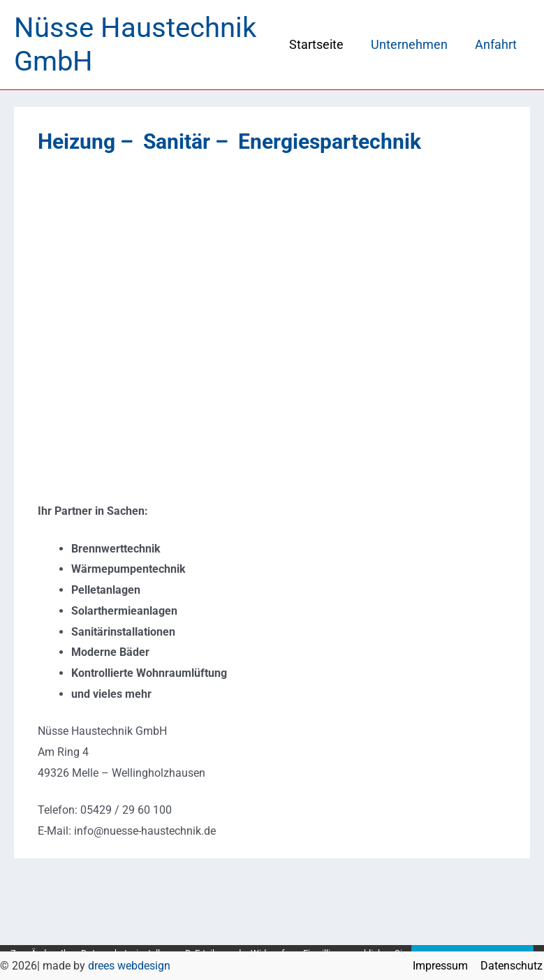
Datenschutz (513, 966)
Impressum (443, 966)
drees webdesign (129, 966)
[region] (272, 328)
